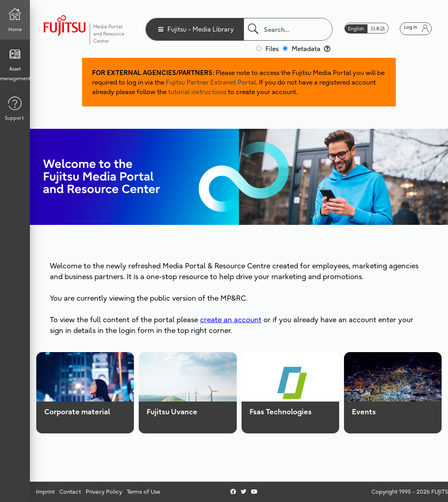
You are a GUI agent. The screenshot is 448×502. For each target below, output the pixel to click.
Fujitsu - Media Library (201, 29)
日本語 (378, 29)
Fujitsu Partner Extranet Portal (211, 82)
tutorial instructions (197, 92)
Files (272, 49)
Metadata (311, 49)
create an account (231, 320)
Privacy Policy (104, 492)
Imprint (45, 492)
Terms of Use (143, 492)
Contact (70, 492)
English (356, 29)
